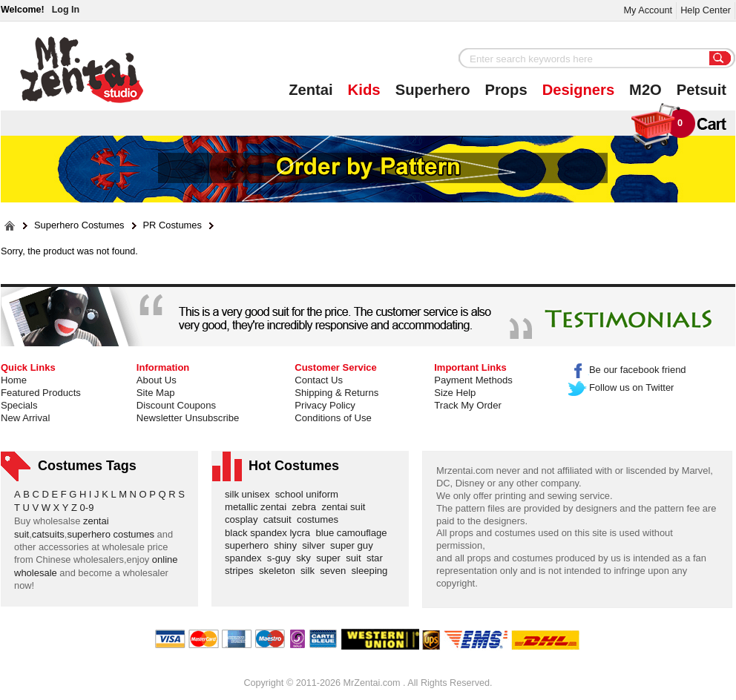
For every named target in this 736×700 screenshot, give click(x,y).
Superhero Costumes (79, 226)
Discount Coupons (176, 405)
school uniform (310, 494)
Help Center (706, 10)
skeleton (280, 571)
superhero (249, 545)
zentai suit (346, 507)
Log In (66, 10)
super (331, 558)
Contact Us (319, 380)
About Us (157, 380)
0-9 (87, 508)
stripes (242, 571)
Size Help (455, 393)
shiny (288, 545)
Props (506, 90)
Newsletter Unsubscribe (188, 418)
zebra (306, 507)
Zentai (310, 90)
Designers (578, 90)
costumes (320, 519)
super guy (354, 545)
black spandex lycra (270, 533)
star (377, 558)
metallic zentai (258, 507)
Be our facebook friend (627, 370)
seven (335, 571)
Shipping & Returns (336, 393)
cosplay (244, 519)
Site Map (156, 393)
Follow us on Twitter (621, 387)
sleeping (372, 571)
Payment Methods (473, 380)
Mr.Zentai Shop (82, 70)
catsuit (280, 519)
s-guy (282, 558)
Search (720, 59)
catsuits (48, 534)
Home (14, 380)
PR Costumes (172, 226)
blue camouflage (354, 533)
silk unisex (250, 494)
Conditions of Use (333, 418)
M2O (645, 90)
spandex (246, 558)
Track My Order (468, 405)
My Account (648, 10)
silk (310, 571)
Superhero (433, 90)
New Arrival (25, 418)
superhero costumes (111, 534)
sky (306, 558)
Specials (19, 405)
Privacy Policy (325, 405)
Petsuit (701, 90)
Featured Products (41, 393)
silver (316, 545)
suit (356, 558)
